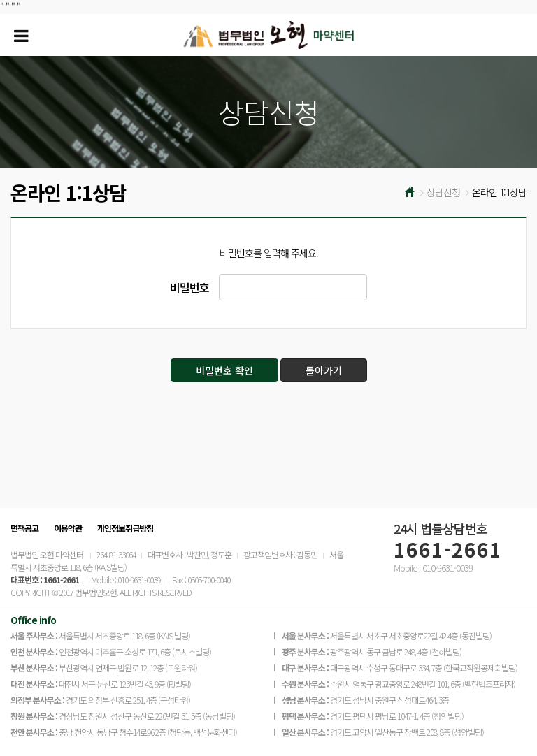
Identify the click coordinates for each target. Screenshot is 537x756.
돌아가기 (324, 370)
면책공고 (24, 528)
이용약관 (68, 528)
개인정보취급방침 (125, 528)
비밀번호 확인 (224, 370)
